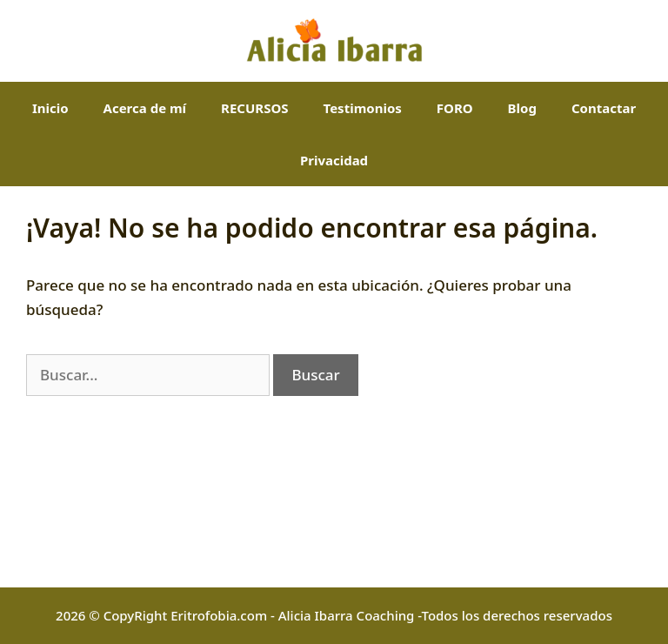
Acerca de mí (145, 108)
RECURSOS (254, 108)
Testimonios (363, 108)
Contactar (604, 108)
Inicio (50, 108)
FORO (455, 108)
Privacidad (334, 160)
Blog (522, 108)
